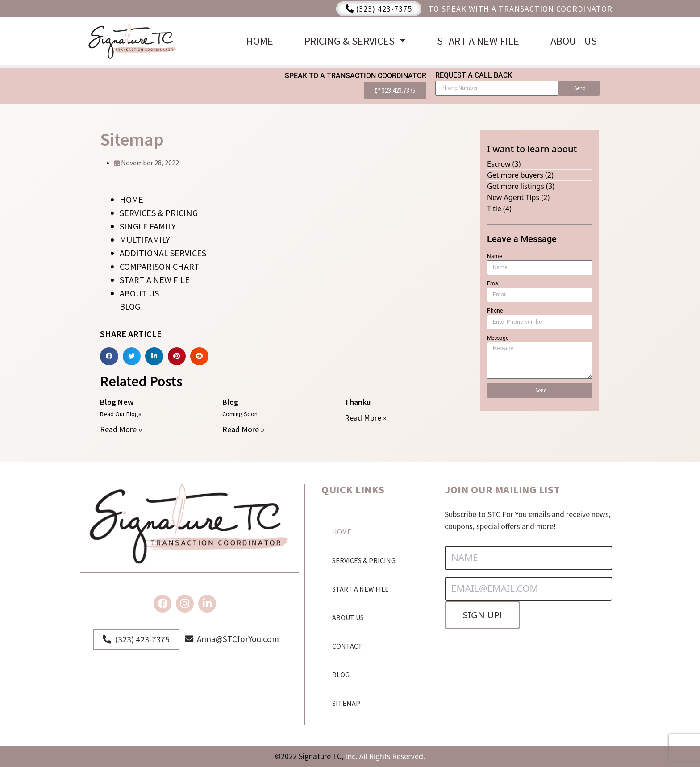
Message (498, 338)
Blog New (117, 402)
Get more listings (516, 186)
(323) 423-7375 (379, 9)
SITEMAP (346, 703)
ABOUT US (574, 41)
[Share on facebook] (109, 356)
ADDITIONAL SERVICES (163, 253)
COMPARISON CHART (160, 266)
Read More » (121, 429)
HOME (260, 41)
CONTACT (347, 646)
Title (494, 208)
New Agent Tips (513, 197)
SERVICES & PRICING (159, 213)
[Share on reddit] (199, 356)
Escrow (499, 164)
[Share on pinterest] (177, 356)
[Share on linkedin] (154, 356)
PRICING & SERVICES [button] (351, 41)
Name (494, 256)
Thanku (358, 402)
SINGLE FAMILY (148, 226)
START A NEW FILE (478, 41)
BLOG (130, 306)
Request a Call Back (474, 75)
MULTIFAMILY (145, 240)
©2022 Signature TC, (309, 756)
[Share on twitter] (132, 356)
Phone (495, 311)
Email (494, 283)
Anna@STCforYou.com (232, 639)
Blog (230, 402)
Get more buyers (515, 175)
